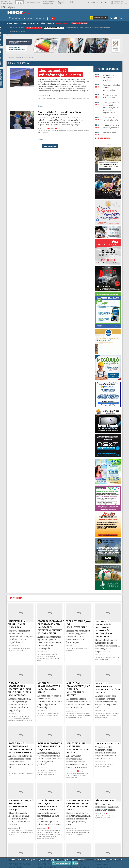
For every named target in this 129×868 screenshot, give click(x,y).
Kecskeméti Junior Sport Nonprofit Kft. (48, 837)
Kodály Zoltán (20, 720)
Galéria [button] (51, 23)
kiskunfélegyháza (72, 131)
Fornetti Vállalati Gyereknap (50, 131)
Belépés (91, 2)
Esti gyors (107, 818)
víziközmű (98, 659)
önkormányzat (53, 770)
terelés (100, 764)
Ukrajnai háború (18, 28)
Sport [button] (23, 23)
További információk (61, 863)
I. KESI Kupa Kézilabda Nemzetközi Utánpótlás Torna (48, 833)
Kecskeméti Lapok (103, 28)
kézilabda (22, 773)
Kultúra (32, 23)
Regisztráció (103, 2)
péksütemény (77, 99)
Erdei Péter (29, 720)
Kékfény (41, 23)
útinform (111, 764)
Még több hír (50, 146)
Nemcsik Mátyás (72, 777)
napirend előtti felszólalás (108, 715)
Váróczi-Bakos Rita (77, 834)
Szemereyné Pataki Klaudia (49, 654)
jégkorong (49, 836)
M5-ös (105, 764)
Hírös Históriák (72, 28)
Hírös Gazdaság (87, 28)
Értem (75, 863)
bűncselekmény (79, 831)
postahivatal (41, 658)
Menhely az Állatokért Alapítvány (23, 832)
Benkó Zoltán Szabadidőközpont (50, 831)
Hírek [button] (10, 23)
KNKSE (50, 713)
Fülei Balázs (73, 773)
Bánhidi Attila (68, 99)
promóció (45, 132)
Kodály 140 (12, 720)
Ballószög (116, 657)
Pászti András (50, 658)
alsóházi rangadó (52, 715)
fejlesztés (105, 659)
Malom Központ (42, 772)
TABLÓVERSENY (63, 23)
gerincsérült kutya (22, 831)
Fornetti (44, 99)
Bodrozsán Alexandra (102, 717)
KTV (88, 99)
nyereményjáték (49, 774)
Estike (13, 831)
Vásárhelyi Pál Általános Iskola (21, 648)
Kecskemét (60, 99)
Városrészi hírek (18, 32)
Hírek (40, 106)
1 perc (104, 816)
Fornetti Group (51, 99)
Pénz (16, 23)
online (71, 831)
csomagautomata (51, 656)
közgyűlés (72, 648)
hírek (100, 816)
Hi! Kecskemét (20, 650)
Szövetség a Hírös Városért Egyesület (79, 716)
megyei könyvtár (24, 718)
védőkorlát (106, 766)
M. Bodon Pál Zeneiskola (79, 775)
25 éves (84, 99)
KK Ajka (15, 775)
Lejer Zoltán (81, 715)
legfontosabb (99, 818)
